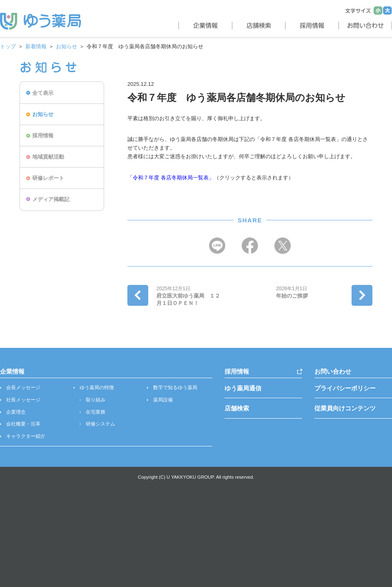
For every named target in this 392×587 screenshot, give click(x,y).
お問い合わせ (333, 371)
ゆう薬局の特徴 (97, 388)
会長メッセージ (23, 388)
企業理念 (16, 412)
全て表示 (43, 93)
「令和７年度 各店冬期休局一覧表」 (171, 178)
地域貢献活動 (48, 157)
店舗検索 (237, 408)
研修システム (100, 424)
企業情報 (12, 371)
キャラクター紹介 (26, 436)
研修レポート (48, 178)
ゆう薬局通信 (243, 388)
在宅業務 (96, 412)
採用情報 (43, 136)
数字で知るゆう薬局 (175, 388)
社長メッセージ (23, 400)
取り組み (96, 400)
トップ (8, 46)
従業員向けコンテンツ (345, 408)
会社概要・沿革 (23, 424)
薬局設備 (163, 400)
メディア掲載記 (51, 199)
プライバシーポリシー (345, 388)
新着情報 (36, 46)
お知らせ (67, 46)
